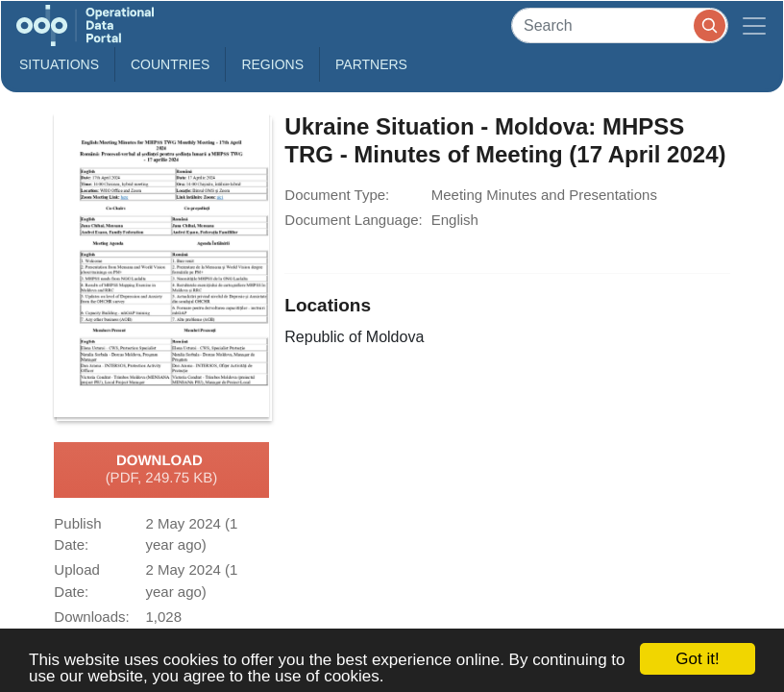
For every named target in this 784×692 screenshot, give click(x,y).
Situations (59, 64)
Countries (170, 64)
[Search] (620, 25)
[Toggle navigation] (754, 25)
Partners (371, 64)
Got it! (697, 659)
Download (162, 470)
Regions (272, 64)
